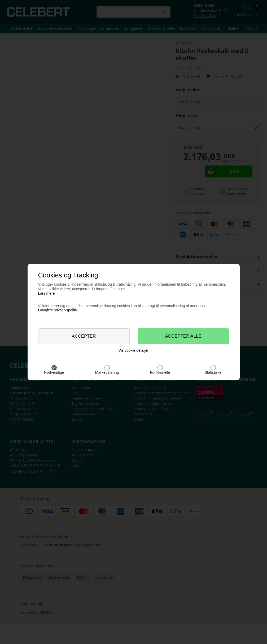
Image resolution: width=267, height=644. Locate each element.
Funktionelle (160, 372)
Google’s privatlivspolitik (58, 310)
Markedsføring (107, 372)
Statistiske (213, 372)
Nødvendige (54, 372)
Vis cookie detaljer (133, 350)
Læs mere (47, 293)
